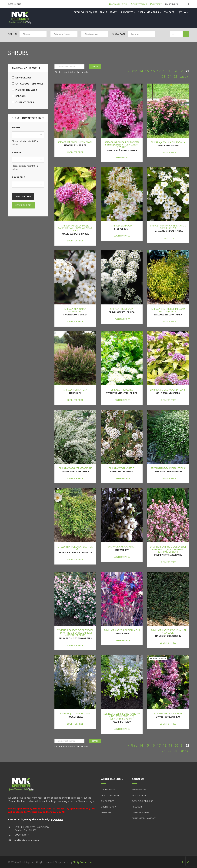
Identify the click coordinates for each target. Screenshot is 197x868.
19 (170, 71)
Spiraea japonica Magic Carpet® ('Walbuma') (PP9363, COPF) (75, 228)
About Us (138, 779)
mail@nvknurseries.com (27, 840)
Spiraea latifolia (122, 226)
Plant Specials (139, 4)
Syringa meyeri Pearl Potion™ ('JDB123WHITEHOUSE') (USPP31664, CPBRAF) (122, 716)
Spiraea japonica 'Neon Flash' (75, 142)
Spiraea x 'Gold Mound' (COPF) (168, 390)
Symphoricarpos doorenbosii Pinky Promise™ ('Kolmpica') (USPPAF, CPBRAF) (75, 633)
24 (169, 76)
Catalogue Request (85, 12)
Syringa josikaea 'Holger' (75, 714)
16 (153, 71)
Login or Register (118, 4)
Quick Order (108, 801)
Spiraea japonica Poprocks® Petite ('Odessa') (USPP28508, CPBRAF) (122, 145)
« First (132, 71)
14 (141, 71)
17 (159, 71)
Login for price (75, 152)
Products (128, 12)
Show (119, 34)
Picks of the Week (25, 90)
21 (182, 71)
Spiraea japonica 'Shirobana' (168, 142)
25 (175, 76)
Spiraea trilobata (122, 390)
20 (176, 71)
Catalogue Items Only (28, 84)
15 (147, 71)
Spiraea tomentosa (75, 390)
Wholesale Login (112, 779)
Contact (169, 12)
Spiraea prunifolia (122, 309)
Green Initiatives (149, 12)
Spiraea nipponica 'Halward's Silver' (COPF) (168, 227)
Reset (23, 205)
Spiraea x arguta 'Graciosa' (75, 468)
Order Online (108, 790)
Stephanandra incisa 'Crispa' (168, 468)
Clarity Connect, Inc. (83, 862)
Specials (19, 96)
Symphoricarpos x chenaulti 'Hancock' (168, 631)
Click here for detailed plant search (71, 72)
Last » (184, 76)
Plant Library (109, 12)
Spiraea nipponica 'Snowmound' (75, 310)
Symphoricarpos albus (122, 547)
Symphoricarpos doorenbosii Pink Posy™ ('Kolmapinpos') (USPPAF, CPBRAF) (168, 549)
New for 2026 (22, 78)
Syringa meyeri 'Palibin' (168, 714)
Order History (109, 807)
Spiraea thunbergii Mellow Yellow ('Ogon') (168, 310)
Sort (13, 34)
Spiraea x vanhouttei (122, 468)
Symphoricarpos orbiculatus (122, 630)
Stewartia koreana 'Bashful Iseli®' (75, 548)
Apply (23, 196)
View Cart (106, 812)
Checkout (156, 4)
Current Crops (23, 102)
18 (165, 71)
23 (164, 76)
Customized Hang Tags (144, 818)
